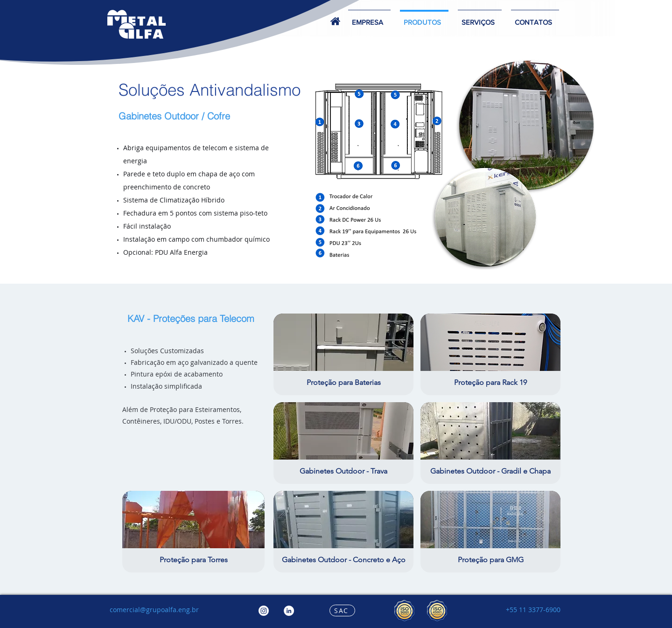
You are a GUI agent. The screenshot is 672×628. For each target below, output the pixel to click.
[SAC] (342, 611)
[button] (480, 18)
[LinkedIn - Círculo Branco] (289, 611)
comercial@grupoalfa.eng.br (154, 610)
